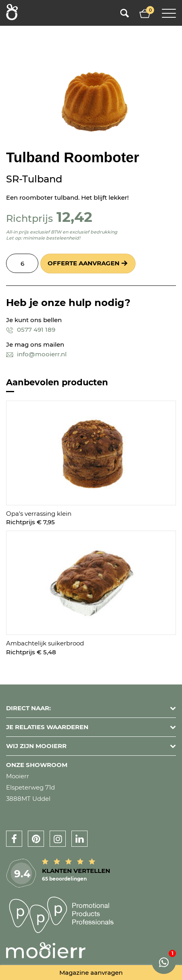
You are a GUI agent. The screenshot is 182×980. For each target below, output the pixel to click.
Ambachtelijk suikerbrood (45, 643)
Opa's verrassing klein (39, 514)
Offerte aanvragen (84, 263)
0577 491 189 (31, 330)
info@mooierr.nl (36, 354)
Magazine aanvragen (91, 973)
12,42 (74, 217)
